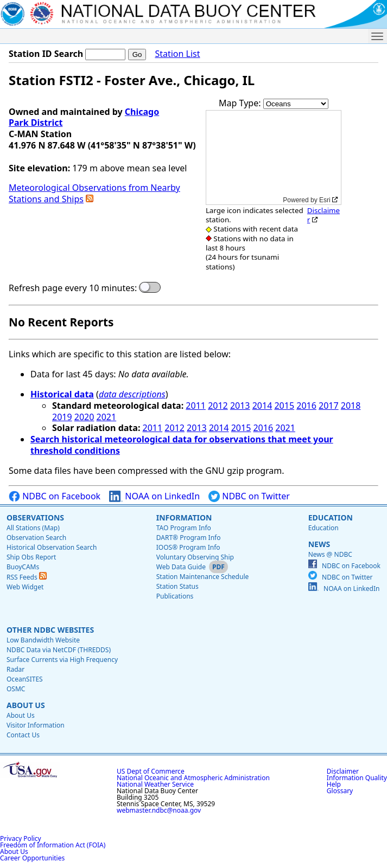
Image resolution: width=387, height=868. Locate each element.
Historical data (62, 394)
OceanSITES (25, 679)
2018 (351, 406)
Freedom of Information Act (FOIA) (53, 845)
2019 (62, 417)
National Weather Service (155, 784)
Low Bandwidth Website (43, 640)
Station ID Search (46, 54)
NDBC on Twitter (249, 496)
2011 (196, 406)
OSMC (16, 689)
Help (334, 784)
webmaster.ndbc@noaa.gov (159, 810)
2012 (218, 406)
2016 (306, 406)
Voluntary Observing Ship (195, 557)
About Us (26, 705)
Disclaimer (323, 215)
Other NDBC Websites (50, 630)
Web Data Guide (181, 567)
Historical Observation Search (52, 547)
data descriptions (132, 394)
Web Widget (25, 587)
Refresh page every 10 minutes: (73, 288)
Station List (177, 54)
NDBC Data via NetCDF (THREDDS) (59, 650)
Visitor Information (36, 725)
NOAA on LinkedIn (154, 496)
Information (184, 517)
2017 (329, 406)
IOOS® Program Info (188, 547)
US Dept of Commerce (151, 771)
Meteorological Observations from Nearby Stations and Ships (94, 193)
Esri (325, 200)
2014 (262, 406)
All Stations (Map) (33, 528)
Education (331, 517)
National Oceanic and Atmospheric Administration (193, 778)
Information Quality (357, 778)
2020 (84, 417)
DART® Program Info (189, 538)
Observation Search (36, 538)
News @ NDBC (330, 554)
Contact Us (23, 735)
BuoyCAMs (23, 567)
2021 (107, 417)
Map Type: (241, 103)
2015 (284, 406)
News (319, 544)
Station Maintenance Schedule (203, 577)
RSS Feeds (27, 577)
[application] (274, 157)
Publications (175, 596)
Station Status (177, 586)
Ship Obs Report (31, 557)
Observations (35, 517)
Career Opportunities (32, 858)
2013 (240, 406)
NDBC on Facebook (55, 496)
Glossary (340, 791)
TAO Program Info (184, 528)
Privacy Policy (21, 838)
